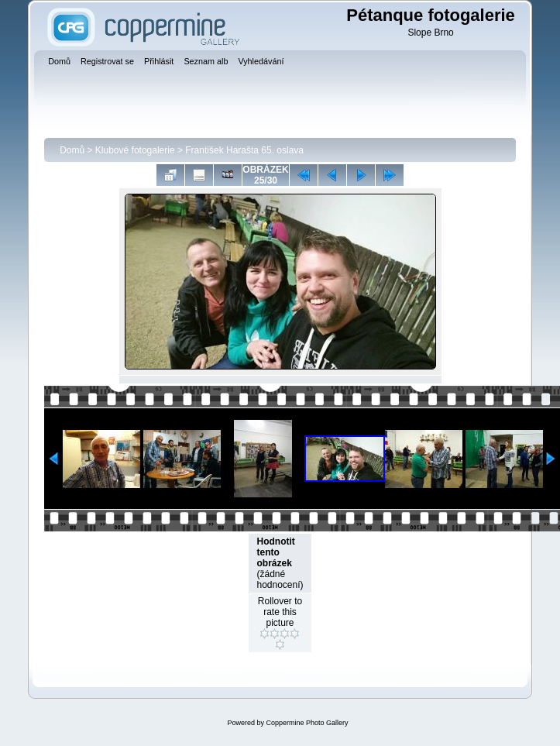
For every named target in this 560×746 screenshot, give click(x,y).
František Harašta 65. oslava (244, 150)
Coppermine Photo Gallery (307, 723)
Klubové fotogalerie (135, 150)
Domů (72, 150)
